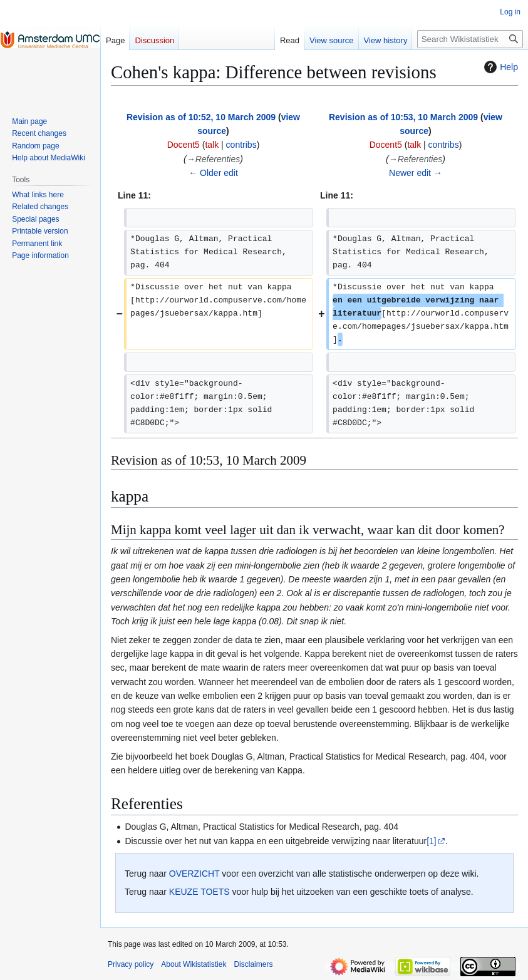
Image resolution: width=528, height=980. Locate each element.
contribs (241, 145)
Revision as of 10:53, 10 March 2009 (403, 117)
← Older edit (213, 173)
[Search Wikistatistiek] (470, 39)
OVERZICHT (194, 874)
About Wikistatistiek (194, 964)
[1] (432, 841)
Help (500, 67)
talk (212, 145)
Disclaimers (253, 964)
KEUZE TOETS (199, 892)
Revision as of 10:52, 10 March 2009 (201, 117)
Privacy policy (131, 964)
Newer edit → (416, 173)
